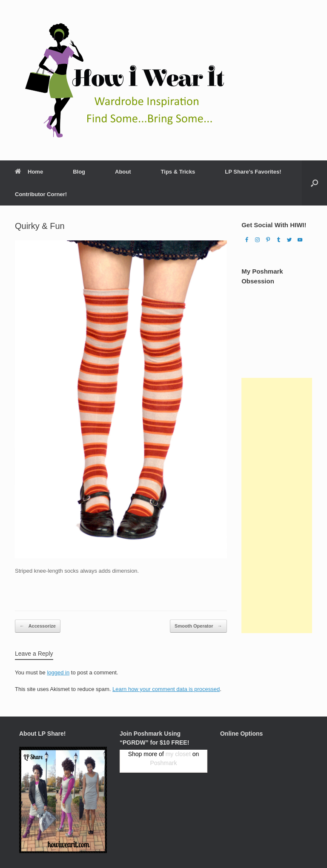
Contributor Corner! (41, 194)
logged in (58, 672)
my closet (178, 754)
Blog (79, 172)
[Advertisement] (277, 505)
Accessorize (38, 626)
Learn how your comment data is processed (166, 689)
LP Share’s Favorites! (253, 172)
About (123, 172)
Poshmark (163, 763)
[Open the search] (314, 183)
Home (29, 172)
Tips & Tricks (178, 172)
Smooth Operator (198, 626)
